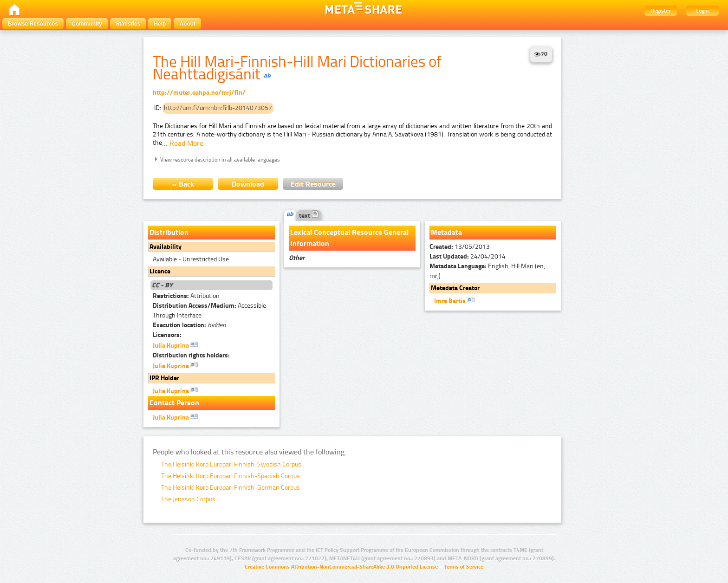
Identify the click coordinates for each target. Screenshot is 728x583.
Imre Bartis (454, 300)
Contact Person (174, 403)
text (309, 216)
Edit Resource (313, 184)
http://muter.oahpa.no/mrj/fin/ (199, 93)
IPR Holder (164, 378)
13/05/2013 (460, 247)
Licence (160, 271)
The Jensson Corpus (188, 499)
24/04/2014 (468, 256)
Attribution (186, 296)
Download (248, 184)
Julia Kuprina (175, 345)
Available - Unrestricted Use (191, 259)
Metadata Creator (455, 288)
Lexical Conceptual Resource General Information (349, 238)
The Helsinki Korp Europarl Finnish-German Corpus (231, 488)
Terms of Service (464, 567)
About (187, 24)
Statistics (128, 24)
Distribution (169, 232)
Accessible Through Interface (209, 311)
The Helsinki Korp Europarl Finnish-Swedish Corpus (231, 464)
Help (160, 24)
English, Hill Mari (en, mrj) (487, 271)
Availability (166, 247)
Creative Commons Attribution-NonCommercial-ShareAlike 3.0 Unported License (341, 567)
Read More (186, 143)
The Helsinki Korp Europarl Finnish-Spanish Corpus (231, 476)
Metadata (446, 232)
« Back (183, 184)
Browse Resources (33, 24)
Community (87, 24)
